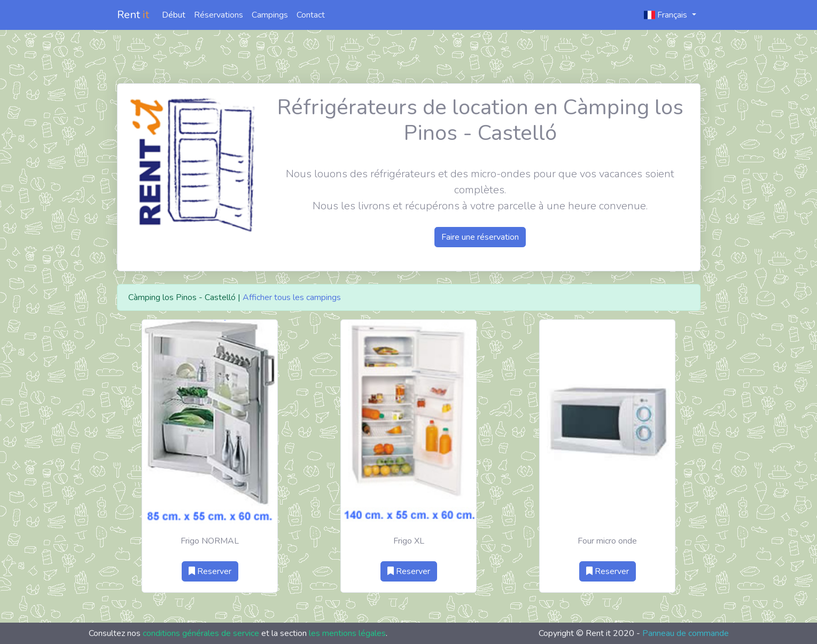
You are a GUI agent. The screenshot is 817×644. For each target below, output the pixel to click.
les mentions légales (347, 633)
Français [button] (667, 15)
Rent (133, 15)
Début (174, 15)
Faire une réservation (480, 237)
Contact (311, 15)
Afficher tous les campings (292, 297)
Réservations (219, 15)
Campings (270, 15)
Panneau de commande (686, 633)
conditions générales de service (201, 633)
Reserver (210, 571)
